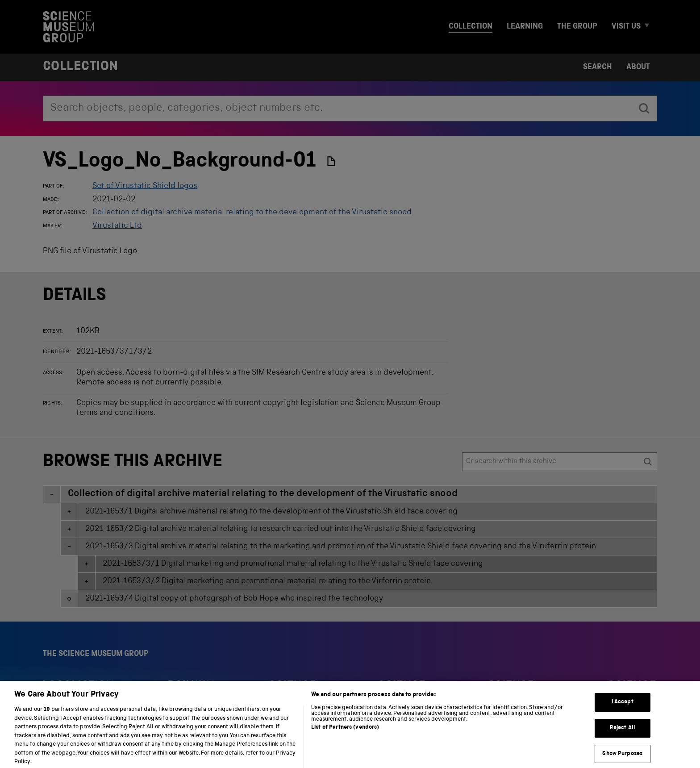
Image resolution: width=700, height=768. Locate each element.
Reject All (623, 735)
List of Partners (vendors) (345, 734)
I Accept (623, 709)
